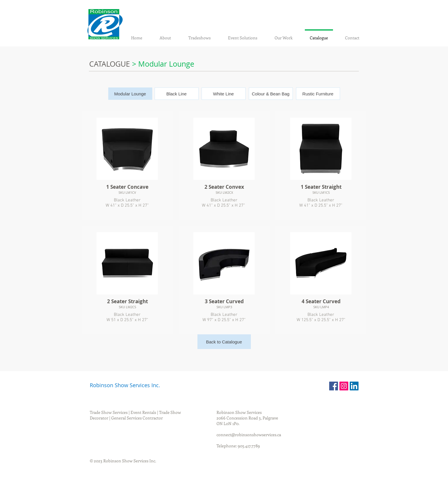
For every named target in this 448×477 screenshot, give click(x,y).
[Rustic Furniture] (318, 94)
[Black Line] (177, 94)
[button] (130, 94)
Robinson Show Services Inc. (125, 385)
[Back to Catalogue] (224, 342)
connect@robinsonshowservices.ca (249, 435)
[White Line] (224, 94)
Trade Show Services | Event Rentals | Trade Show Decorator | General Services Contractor (135, 415)
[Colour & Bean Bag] (271, 94)
